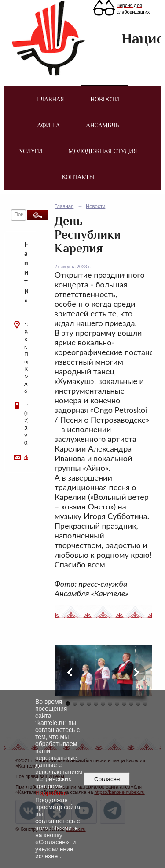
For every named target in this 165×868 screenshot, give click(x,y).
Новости (104, 99)
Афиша (49, 125)
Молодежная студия (103, 151)
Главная (50, 99)
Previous (70, 672)
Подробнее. (52, 793)
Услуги (31, 151)
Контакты (78, 177)
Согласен (107, 779)
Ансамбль (103, 125)
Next (136, 672)
